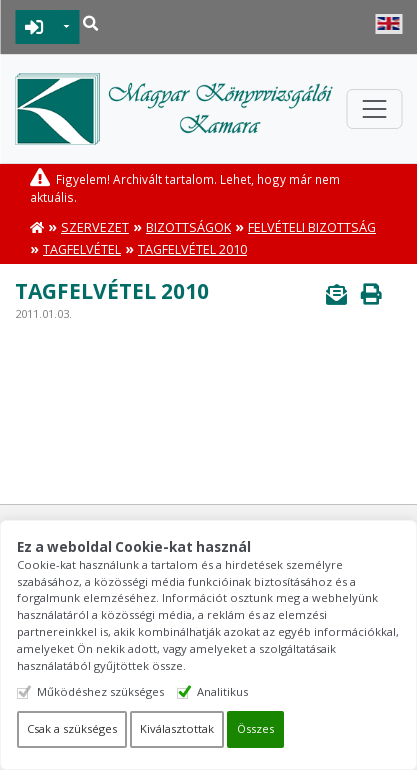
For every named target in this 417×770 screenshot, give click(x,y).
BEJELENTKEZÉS (34, 27)
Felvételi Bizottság (312, 227)
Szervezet (95, 227)
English (388, 24)
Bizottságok (188, 227)
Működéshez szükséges (100, 691)
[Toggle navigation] (374, 109)
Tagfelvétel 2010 (192, 249)
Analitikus (222, 691)
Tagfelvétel (82, 249)
